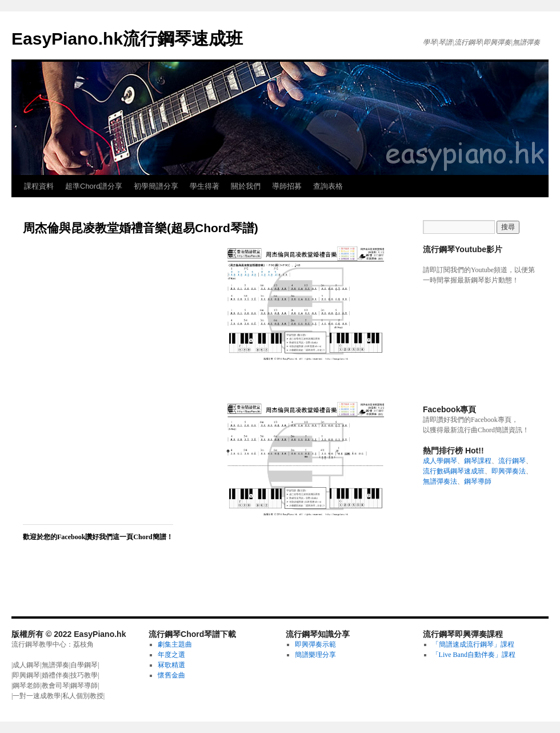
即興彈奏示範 (315, 644)
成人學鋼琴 (440, 461)
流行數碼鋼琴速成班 (454, 471)
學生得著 (205, 186)
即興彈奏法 (509, 471)
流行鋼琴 (512, 461)
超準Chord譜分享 (94, 186)
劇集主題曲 (175, 644)
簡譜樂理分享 (315, 655)
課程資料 (39, 186)
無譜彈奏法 (440, 481)
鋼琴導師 (478, 481)
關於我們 (246, 186)
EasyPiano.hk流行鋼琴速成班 (127, 39)
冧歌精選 (171, 665)
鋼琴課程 (478, 461)
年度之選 (171, 655)
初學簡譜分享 (156, 186)
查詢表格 (328, 186)
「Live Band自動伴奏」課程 (474, 655)
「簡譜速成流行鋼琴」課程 (473, 644)
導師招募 (287, 186)
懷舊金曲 (171, 675)
